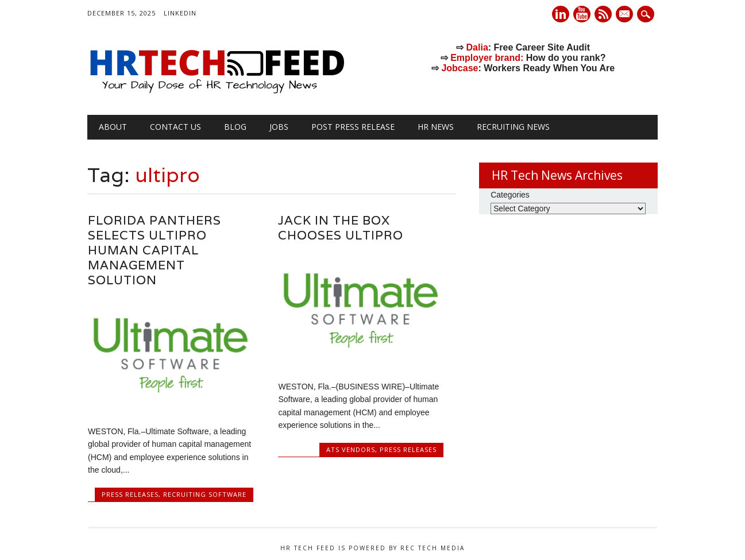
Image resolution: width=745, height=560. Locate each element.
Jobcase (460, 68)
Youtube (582, 14)
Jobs (279, 127)
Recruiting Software (205, 494)
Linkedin (561, 14)
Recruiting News (513, 127)
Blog (235, 127)
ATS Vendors (351, 449)
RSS (603, 14)
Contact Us (175, 127)
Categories (510, 195)
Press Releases (130, 494)
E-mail (626, 15)
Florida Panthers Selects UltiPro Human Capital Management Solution (155, 250)
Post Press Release (353, 127)
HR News (436, 127)
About (113, 127)
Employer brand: (487, 58)
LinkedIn (180, 13)
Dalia (477, 47)
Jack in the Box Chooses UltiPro (341, 228)
